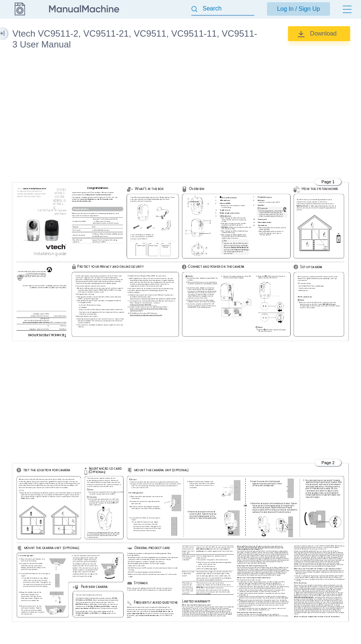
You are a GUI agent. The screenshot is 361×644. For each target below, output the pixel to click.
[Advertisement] (180, 117)
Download (323, 33)
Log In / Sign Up (299, 9)
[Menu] (347, 9)
